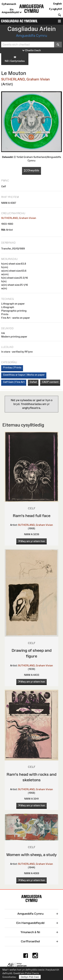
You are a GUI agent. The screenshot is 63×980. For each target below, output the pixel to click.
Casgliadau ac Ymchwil (19, 21)
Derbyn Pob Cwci (30, 977)
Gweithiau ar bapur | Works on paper (24, 375)
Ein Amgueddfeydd (12, 11)
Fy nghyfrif (55, 9)
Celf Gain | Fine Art (14, 382)
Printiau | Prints (12, 367)
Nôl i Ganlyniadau (15, 59)
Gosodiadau (9, 977)
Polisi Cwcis (32, 973)
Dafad (33, 382)
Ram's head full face (32, 516)
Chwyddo (32, 171)
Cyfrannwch (9, 4)
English (58, 4)
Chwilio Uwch (32, 50)
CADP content (50, 382)
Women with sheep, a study (32, 855)
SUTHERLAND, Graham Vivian (25, 79)
